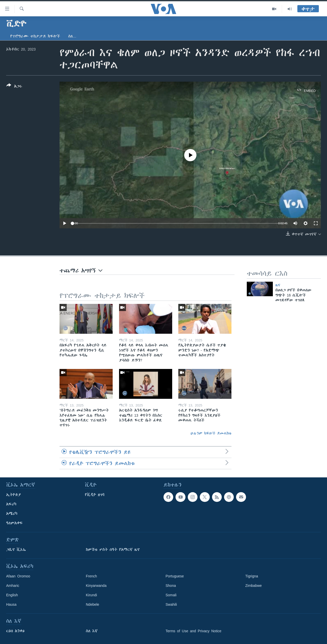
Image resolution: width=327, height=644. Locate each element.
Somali (171, 595)
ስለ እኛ (92, 631)
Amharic (13, 586)
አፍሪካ (11, 504)
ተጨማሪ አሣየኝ (81, 271)
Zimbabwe (254, 586)
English (12, 595)
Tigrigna (252, 576)
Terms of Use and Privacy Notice (194, 631)
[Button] (14, 87)
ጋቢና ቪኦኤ (16, 550)
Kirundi (91, 595)
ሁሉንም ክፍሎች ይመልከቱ (211, 433)
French (91, 576)
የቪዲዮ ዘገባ (95, 495)
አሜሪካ (12, 514)
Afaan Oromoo (18, 576)
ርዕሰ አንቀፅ (15, 631)
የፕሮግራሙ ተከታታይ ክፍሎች (35, 36)
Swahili (171, 604)
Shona (171, 586)
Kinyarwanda (96, 586)
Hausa (11, 604)
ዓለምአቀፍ (14, 523)
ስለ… (72, 36)
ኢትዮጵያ (14, 495)
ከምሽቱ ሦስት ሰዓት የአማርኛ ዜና (113, 550)
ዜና (278, 285)
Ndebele (92, 604)
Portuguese (175, 576)
